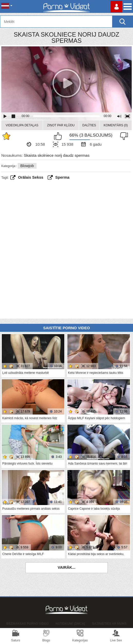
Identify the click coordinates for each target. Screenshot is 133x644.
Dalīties (89, 125)
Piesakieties (116, 7)
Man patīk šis (59, 136)
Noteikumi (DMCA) (70, 624)
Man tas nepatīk (123, 136)
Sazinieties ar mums (109, 624)
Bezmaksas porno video (28, 624)
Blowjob (27, 166)
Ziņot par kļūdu (61, 125)
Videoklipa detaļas (22, 125)
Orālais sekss (31, 177)
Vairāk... (66, 567)
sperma (62, 177)
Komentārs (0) (116, 125)
